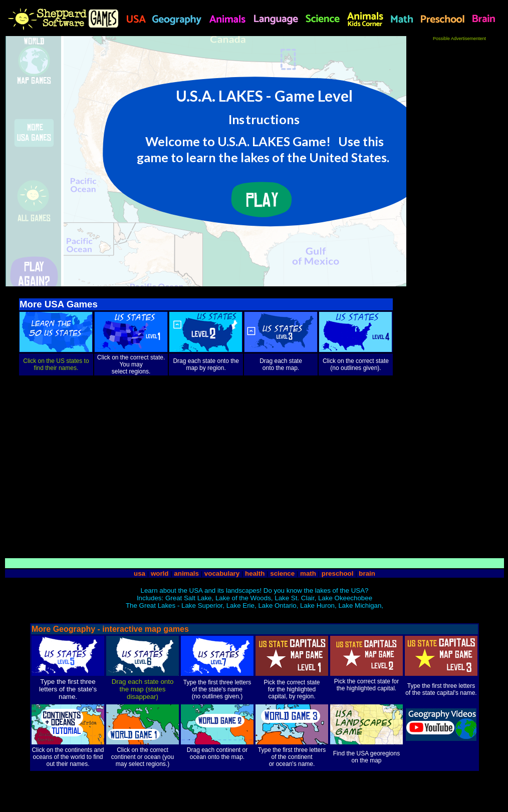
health (255, 573)
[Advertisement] (459, 191)
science (282, 573)
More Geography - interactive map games (110, 629)
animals (186, 573)
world (160, 573)
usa (140, 573)
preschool (338, 573)
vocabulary (222, 573)
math (308, 573)
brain (367, 573)
